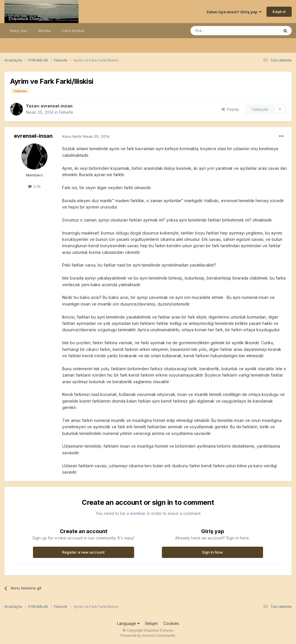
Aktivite (44, 31)
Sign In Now (212, 552)
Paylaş (230, 109)
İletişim (151, 623)
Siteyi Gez (18, 31)
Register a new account (83, 552)
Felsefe (66, 112)
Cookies (171, 623)
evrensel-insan (57, 106)
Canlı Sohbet (73, 31)
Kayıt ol (279, 12)
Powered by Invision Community (148, 635)
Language (128, 623)
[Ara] (220, 31)
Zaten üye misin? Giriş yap (234, 12)
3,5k (34, 186)
